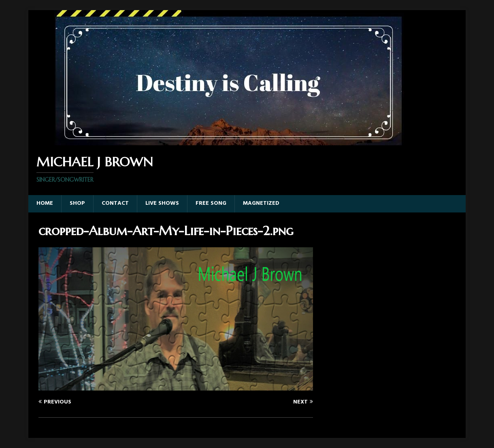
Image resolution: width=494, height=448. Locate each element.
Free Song (211, 203)
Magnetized (261, 203)
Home (45, 203)
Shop (77, 203)
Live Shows (162, 203)
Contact (115, 203)
